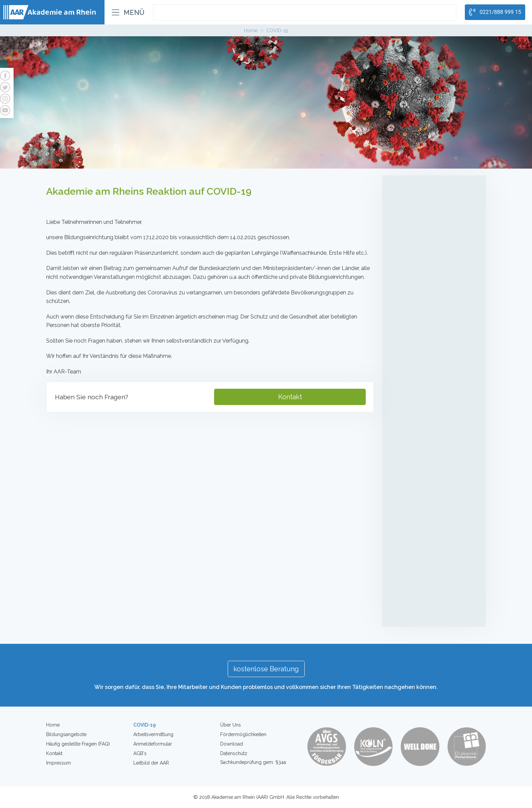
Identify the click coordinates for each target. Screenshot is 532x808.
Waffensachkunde (411, 614)
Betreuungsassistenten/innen (423, 216)
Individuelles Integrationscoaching (427, 475)
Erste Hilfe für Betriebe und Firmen (429, 576)
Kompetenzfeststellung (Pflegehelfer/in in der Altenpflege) (433, 245)
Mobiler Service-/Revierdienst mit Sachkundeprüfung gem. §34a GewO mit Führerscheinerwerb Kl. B (431, 389)
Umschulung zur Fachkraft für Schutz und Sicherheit (432, 287)
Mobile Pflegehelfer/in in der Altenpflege (422, 200)
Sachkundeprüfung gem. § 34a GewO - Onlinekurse (433, 365)
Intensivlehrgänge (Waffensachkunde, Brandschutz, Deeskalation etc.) (431, 425)
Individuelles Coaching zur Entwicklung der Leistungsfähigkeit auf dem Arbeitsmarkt (433, 495)
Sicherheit (408, 269)
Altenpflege (411, 183)
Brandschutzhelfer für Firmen (423, 601)
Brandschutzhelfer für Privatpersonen (431, 589)
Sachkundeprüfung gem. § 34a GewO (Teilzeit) (432, 346)
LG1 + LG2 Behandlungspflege (424, 229)
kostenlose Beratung (266, 669)
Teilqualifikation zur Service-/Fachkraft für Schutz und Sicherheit (432, 306)
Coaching (407, 449)
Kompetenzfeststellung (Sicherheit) (429, 408)
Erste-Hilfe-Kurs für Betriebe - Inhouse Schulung (433, 560)
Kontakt (290, 397)
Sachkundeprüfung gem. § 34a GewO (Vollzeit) (432, 326)
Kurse (401, 523)
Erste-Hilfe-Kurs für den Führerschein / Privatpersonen (434, 540)
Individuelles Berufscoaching (422, 463)
